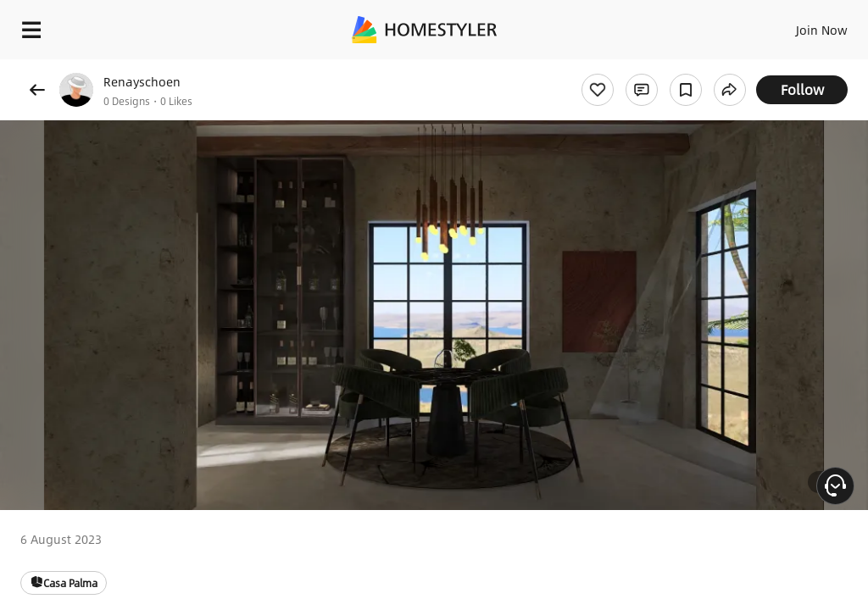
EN (799, 25)
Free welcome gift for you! (651, 68)
